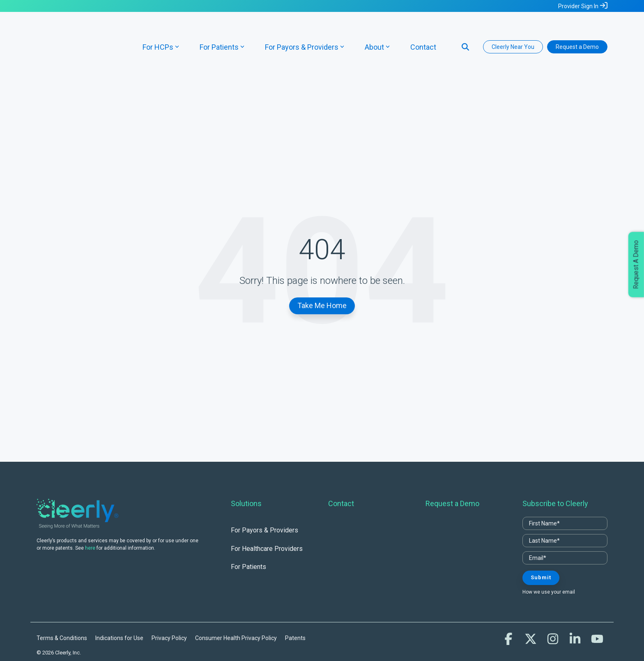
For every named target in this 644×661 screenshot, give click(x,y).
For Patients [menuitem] (248, 533)
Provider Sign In (578, 6)
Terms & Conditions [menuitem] (62, 604)
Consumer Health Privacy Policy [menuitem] (236, 604)
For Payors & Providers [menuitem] (264, 496)
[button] (509, 607)
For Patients (222, 30)
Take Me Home (322, 271)
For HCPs (161, 30)
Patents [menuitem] (295, 604)
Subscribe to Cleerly (555, 469)
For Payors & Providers (305, 30)
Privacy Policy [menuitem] (169, 604)
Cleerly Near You (513, 30)
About (377, 30)
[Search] (465, 30)
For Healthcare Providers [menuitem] (267, 515)
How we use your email (549, 558)
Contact (423, 30)
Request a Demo (577, 30)
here (90, 514)
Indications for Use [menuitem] (119, 604)
